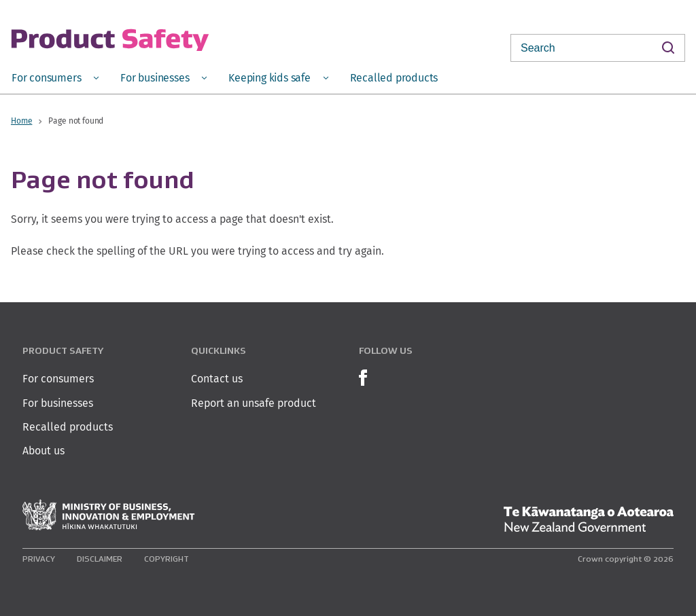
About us (43, 451)
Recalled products (68, 427)
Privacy (39, 559)
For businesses (58, 403)
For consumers (58, 379)
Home (21, 121)
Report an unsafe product (254, 403)
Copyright (167, 559)
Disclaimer (100, 559)
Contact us (217, 379)
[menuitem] (55, 77)
